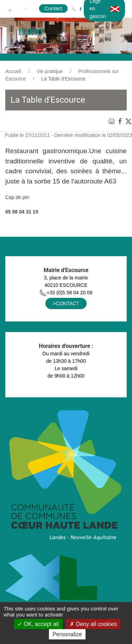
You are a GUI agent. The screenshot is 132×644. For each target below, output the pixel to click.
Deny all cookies (93, 624)
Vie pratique (50, 71)
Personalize (67, 634)
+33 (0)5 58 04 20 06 (66, 293)
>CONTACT (66, 303)
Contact (54, 8)
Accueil (13, 71)
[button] (10, 9)
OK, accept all (38, 624)
